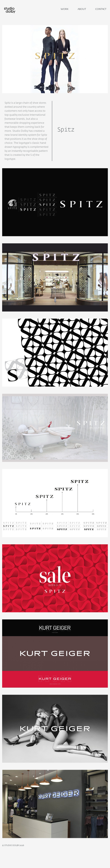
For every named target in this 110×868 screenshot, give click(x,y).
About (82, 9)
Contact (101, 9)
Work (65, 9)
